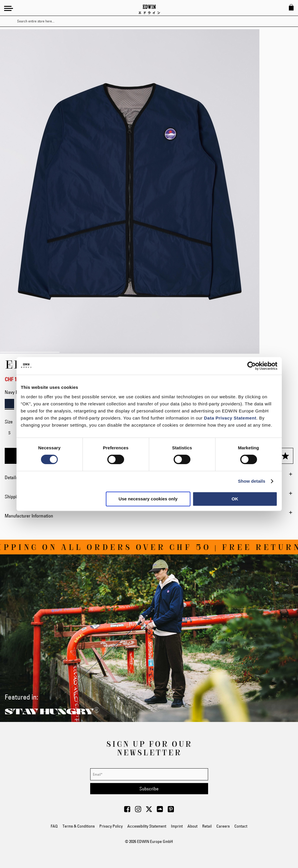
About (192, 826)
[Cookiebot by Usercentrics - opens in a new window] (252, 366)
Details (11, 477)
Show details (252, 481)
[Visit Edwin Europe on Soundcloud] (160, 811)
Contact (241, 826)
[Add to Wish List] (285, 456)
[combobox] (154, 21)
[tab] (149, 516)
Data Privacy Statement (230, 418)
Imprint (177, 826)
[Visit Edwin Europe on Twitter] (149, 811)
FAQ (54, 826)
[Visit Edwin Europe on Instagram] (138, 811)
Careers (223, 826)
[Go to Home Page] (149, 9)
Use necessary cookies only (148, 499)
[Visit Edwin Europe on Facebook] (127, 811)
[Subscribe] (149, 789)
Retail (207, 826)
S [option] (9, 433)
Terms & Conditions (79, 826)
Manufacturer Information (29, 516)
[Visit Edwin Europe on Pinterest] (171, 811)
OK (235, 499)
